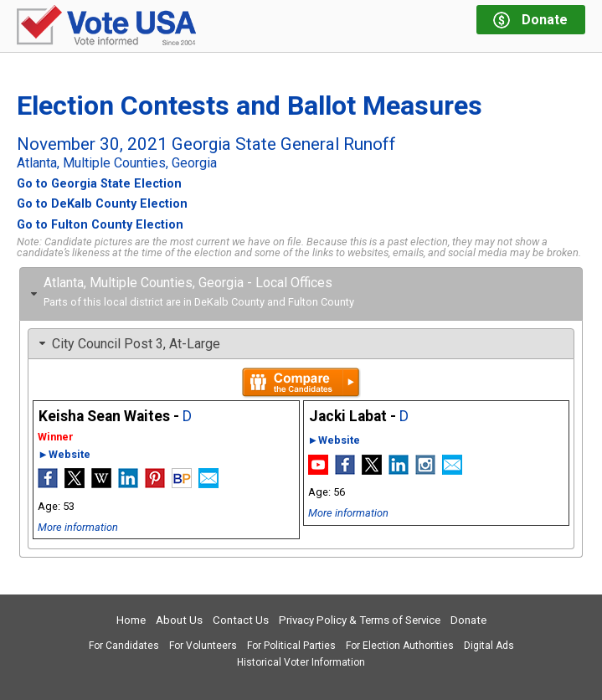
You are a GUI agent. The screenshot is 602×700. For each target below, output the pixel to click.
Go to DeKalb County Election (102, 204)
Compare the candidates (301, 383)
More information (78, 527)
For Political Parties (291, 646)
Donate (468, 620)
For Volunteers (203, 646)
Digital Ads (489, 646)
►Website (64, 454)
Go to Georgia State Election (99, 184)
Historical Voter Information (301, 662)
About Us (179, 620)
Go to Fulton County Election (100, 225)
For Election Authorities (400, 646)
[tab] (301, 294)
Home (131, 620)
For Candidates (124, 646)
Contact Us (241, 620)
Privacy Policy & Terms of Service (360, 620)
